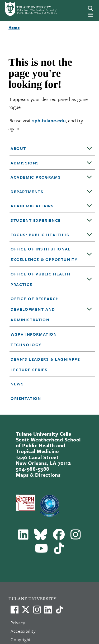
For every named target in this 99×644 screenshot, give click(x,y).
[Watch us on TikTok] (59, 610)
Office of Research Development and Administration (35, 309)
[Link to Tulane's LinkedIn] (48, 610)
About (18, 148)
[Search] (91, 8)
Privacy (18, 623)
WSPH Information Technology (34, 339)
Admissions (25, 163)
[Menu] (91, 15)
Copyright (21, 639)
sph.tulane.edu (49, 120)
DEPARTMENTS (27, 192)
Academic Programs (36, 177)
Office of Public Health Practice (41, 279)
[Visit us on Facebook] (15, 610)
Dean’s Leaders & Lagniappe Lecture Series (45, 364)
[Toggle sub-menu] (90, 149)
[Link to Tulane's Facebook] (37, 610)
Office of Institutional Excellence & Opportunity (44, 254)
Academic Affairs (32, 206)
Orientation (26, 398)
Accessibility (23, 631)
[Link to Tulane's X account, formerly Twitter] (26, 610)
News (17, 384)
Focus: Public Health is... (42, 235)
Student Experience (36, 220)
